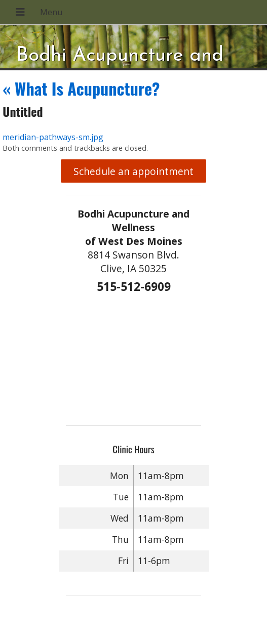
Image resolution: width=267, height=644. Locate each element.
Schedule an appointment (133, 171)
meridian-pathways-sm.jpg (53, 137)
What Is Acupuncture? (81, 88)
